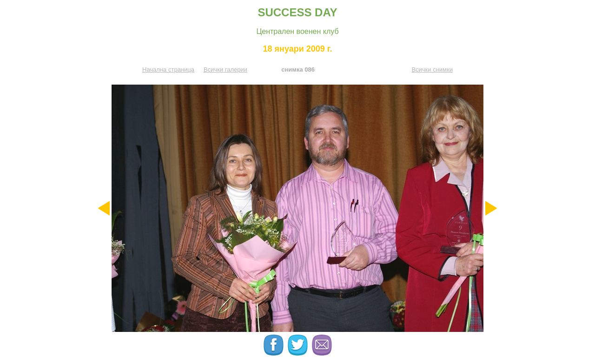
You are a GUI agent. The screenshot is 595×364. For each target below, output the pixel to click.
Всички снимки (432, 69)
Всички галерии (225, 69)
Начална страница (168, 69)
